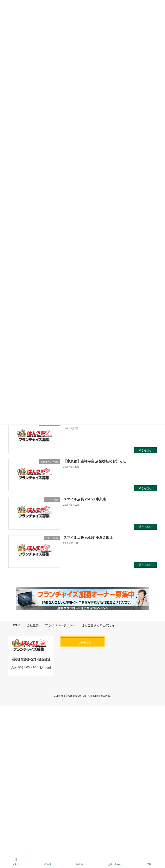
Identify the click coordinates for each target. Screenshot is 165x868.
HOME (16, 625)
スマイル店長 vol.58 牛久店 (85, 499)
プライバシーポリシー (60, 625)
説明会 (79, 862)
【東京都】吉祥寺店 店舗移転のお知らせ (95, 461)
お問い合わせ (115, 862)
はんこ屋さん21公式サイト (100, 625)
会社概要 (33, 625)
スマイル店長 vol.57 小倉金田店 (88, 538)
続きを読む (145, 450)
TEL (149, 862)
